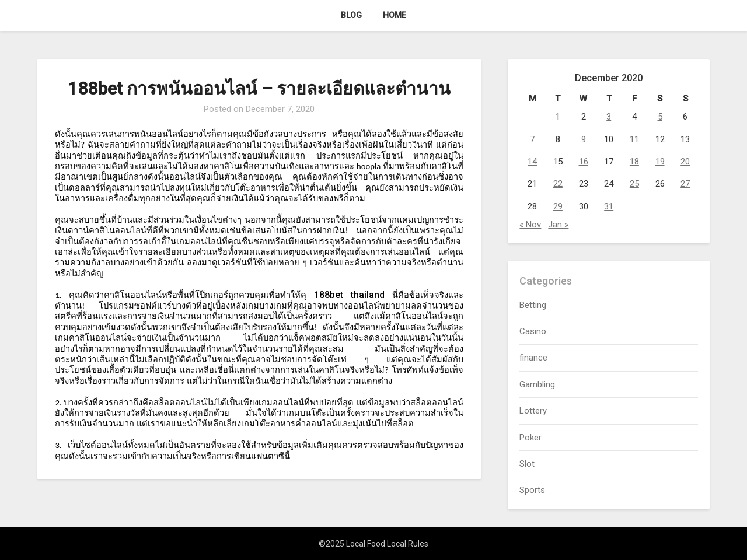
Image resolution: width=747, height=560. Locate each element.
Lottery (533, 411)
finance (533, 358)
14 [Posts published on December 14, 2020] (532, 162)
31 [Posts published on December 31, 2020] (609, 206)
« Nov (530, 225)
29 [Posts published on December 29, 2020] (558, 206)
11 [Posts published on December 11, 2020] (634, 139)
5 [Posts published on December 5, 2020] (660, 117)
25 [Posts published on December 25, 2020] (634, 184)
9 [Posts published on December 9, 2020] (584, 139)
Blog (351, 15)
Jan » (558, 225)
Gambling (537, 384)
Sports (532, 490)
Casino (533, 331)
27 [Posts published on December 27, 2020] (685, 184)
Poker (530, 437)
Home (395, 15)
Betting (533, 305)
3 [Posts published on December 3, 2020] (609, 117)
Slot (527, 464)
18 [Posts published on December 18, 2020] (634, 162)
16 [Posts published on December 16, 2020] (584, 162)
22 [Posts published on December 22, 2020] (558, 184)
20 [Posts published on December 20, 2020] (685, 162)
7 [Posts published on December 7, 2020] (532, 139)
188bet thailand (349, 295)
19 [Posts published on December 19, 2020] (660, 162)
